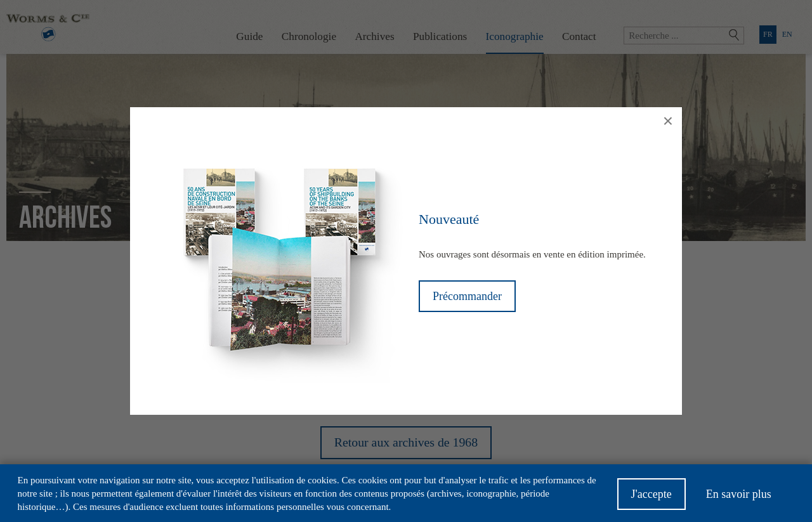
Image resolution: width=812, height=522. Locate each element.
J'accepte (652, 498)
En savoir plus (739, 498)
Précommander (467, 296)
